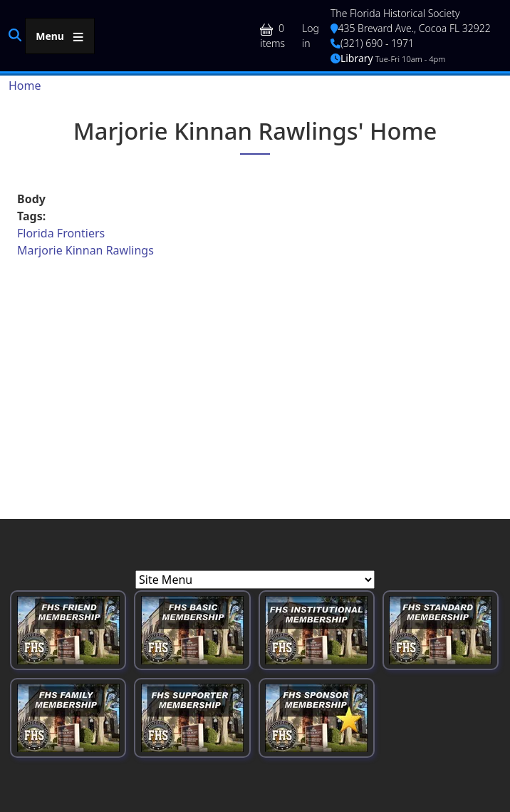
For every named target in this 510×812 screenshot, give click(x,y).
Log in (311, 36)
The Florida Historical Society (395, 13)
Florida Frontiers (61, 233)
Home (25, 86)
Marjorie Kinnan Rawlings (85, 250)
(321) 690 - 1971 (372, 43)
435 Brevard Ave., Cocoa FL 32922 (411, 28)
